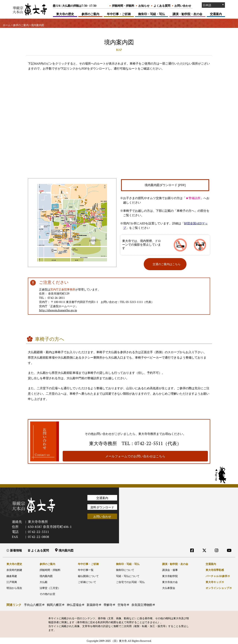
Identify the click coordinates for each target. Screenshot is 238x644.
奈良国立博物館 (142, 605)
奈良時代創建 (14, 570)
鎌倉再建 (12, 576)
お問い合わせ (183, 6)
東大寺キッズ (213, 582)
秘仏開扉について (88, 576)
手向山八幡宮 (33, 605)
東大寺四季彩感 (215, 570)
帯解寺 (108, 605)
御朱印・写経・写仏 (152, 14)
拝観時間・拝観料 (123, 6)
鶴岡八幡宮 (54, 605)
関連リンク (14, 605)
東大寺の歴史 (65, 14)
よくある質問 (162, 6)
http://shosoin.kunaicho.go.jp (62, 310)
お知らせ (144, 6)
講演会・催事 (170, 570)
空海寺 (122, 605)
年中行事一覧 (86, 570)
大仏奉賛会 (169, 588)
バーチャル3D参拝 (216, 576)
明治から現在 (14, 588)
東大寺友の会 (170, 582)
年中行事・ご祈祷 (119, 14)
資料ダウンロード (102, 507)
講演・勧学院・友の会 (187, 14)
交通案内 (216, 14)
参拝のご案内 (90, 14)
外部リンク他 (213, 558)
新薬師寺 (93, 605)
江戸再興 (12, 582)
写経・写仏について (128, 576)
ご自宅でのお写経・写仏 (130, 582)
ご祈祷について (87, 582)
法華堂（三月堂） (50, 588)
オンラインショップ (217, 588)
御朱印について (125, 570)
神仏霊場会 (74, 605)
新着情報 (16, 550)
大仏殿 (44, 582)
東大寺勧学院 (170, 576)
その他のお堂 (47, 594)
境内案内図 (66, 550)
